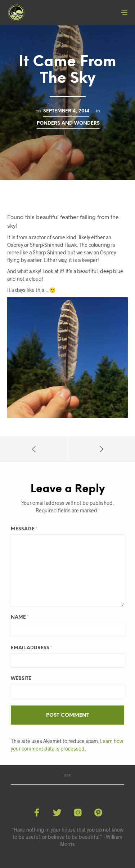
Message (24, 529)
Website (21, 679)
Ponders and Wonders (68, 123)
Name (20, 617)
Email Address (31, 648)
